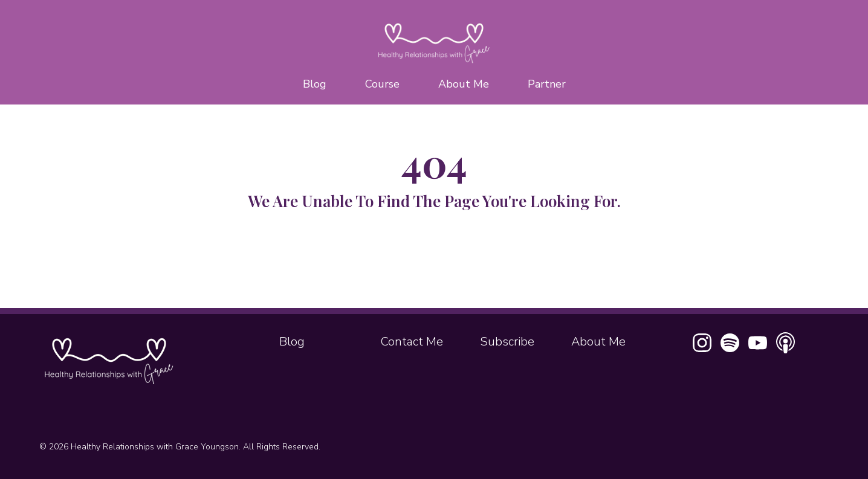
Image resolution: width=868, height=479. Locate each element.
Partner (547, 84)
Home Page (434, 262)
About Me (464, 84)
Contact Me (412, 342)
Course (382, 84)
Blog (315, 84)
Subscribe (507, 342)
